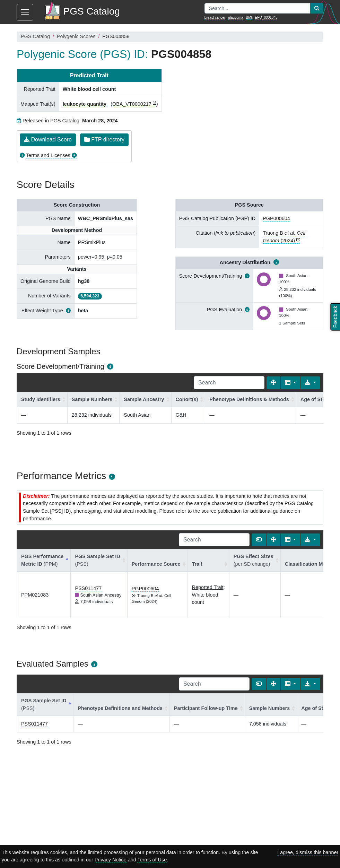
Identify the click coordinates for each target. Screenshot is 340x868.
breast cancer (215, 18)
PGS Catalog (35, 36)
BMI (249, 18)
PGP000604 (276, 218)
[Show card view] (259, 540)
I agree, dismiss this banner (308, 852)
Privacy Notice (111, 860)
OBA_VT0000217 (132, 104)
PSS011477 (88, 588)
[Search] (229, 383)
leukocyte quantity (85, 104)
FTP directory (104, 140)
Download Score (48, 140)
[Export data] (310, 383)
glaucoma (236, 18)
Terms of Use (152, 860)
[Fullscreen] (273, 383)
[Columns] (291, 383)
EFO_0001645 (266, 18)
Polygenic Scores (76, 36)
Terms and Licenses (48, 155)
